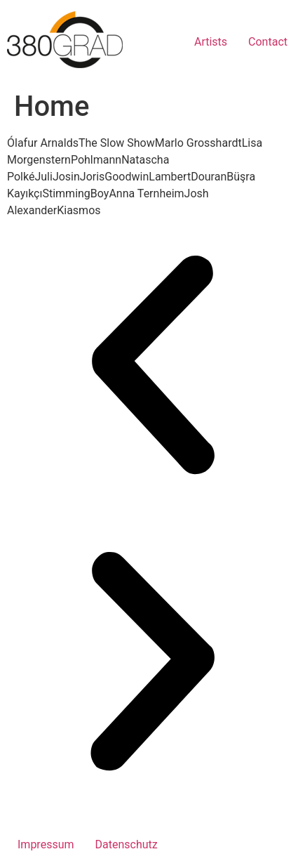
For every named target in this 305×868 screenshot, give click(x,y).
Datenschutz (127, 844)
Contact (268, 42)
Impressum (46, 844)
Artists (211, 42)
